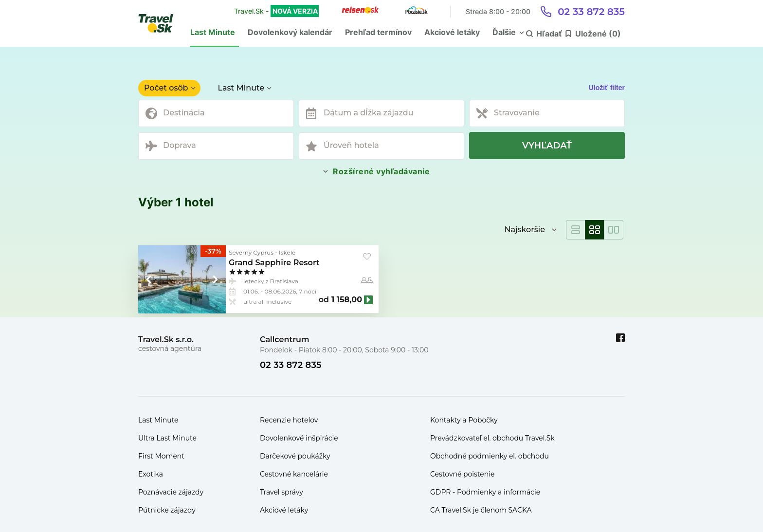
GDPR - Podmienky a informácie (485, 492)
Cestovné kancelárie (294, 474)
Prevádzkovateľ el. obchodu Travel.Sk (492, 438)
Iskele (287, 252)
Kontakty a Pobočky (464, 420)
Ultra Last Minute (167, 438)
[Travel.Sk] (161, 23)
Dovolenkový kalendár (290, 32)
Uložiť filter (607, 88)
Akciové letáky (452, 32)
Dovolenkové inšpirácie (299, 438)
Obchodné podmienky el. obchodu (490, 456)
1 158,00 (347, 300)
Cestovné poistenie (463, 474)
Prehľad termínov (378, 32)
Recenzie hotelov (289, 420)
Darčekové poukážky (295, 456)
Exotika (151, 474)
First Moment (161, 456)
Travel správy (282, 492)
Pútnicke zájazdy (167, 510)
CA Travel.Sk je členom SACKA (481, 510)
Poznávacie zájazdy (171, 492)
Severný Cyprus (251, 252)
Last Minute (213, 32)
